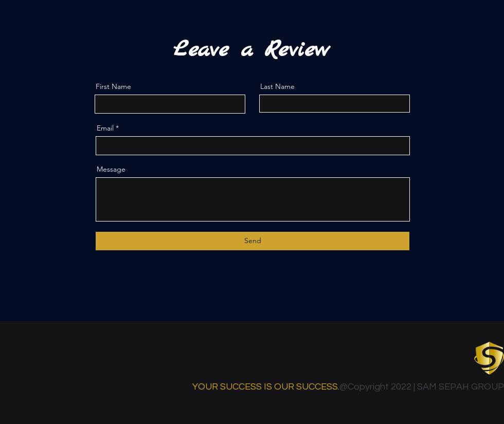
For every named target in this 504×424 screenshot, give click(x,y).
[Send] (253, 241)
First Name (113, 86)
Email (105, 128)
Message (111, 169)
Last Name (277, 86)
